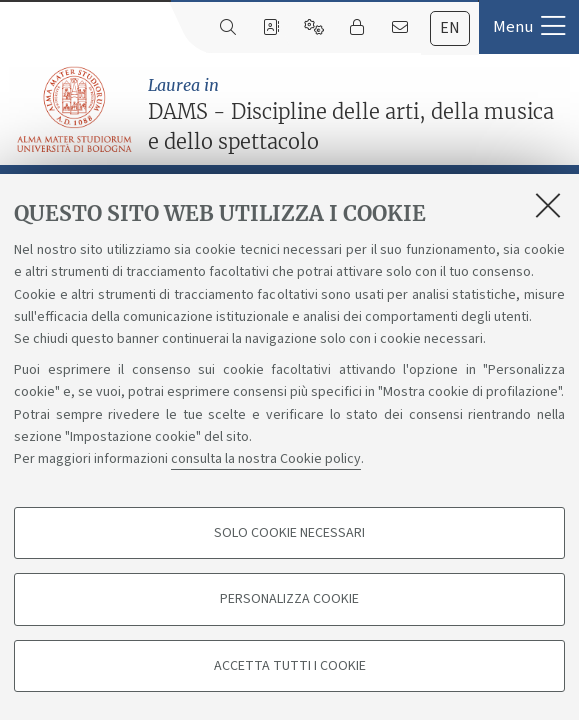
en (450, 28)
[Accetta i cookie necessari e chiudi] (548, 205)
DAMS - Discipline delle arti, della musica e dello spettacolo (358, 113)
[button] (529, 27)
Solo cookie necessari (289, 533)
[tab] (450, 28)
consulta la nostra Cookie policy (266, 459)
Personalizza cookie (289, 599)
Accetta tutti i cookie (290, 666)
